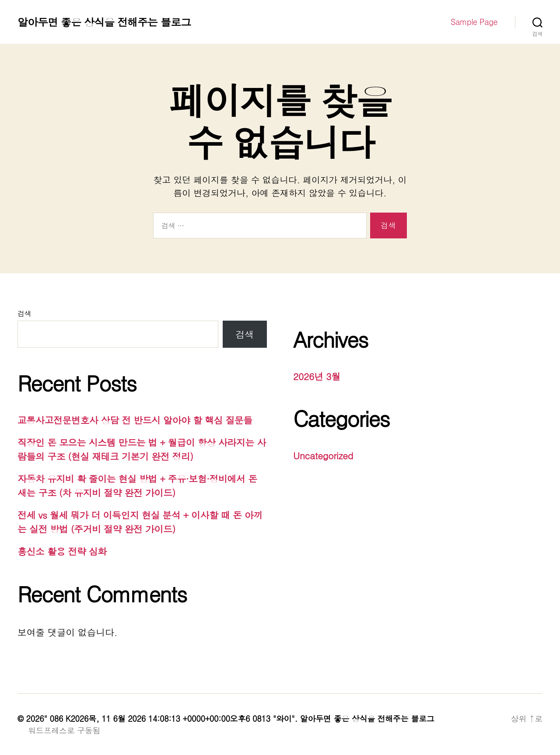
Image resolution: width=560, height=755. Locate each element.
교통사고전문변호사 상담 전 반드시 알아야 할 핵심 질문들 (135, 420)
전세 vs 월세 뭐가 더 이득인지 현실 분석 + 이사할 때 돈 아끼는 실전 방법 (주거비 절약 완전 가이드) (140, 522)
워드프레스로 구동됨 (64, 730)
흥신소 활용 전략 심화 (62, 551)
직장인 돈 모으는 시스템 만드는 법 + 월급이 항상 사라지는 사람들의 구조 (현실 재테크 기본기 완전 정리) (142, 449)
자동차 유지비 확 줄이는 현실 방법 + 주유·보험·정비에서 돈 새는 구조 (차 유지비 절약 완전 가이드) (137, 486)
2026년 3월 (317, 376)
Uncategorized (323, 455)
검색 (24, 313)
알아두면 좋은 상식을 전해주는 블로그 (104, 22)
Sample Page (474, 22)
